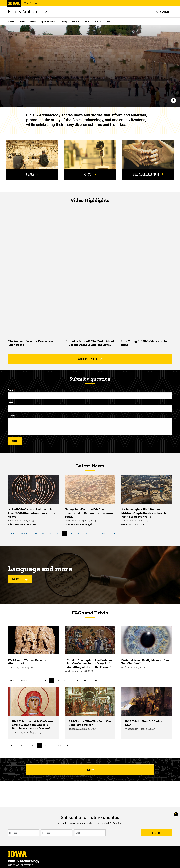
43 (66, 534)
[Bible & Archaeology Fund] (148, 154)
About (87, 22)
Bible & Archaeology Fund (148, 174)
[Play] (173, 100)
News (23, 22)
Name (11, 390)
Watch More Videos (90, 359)
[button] (162, 12)
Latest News (90, 466)
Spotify (64, 22)
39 (37, 533)
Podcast (90, 174)
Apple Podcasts (48, 22)
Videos (33, 22)
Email (10, 403)
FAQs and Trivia (90, 613)
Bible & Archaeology (28, 12)
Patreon (75, 22)
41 (51, 533)
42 (58, 533)
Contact (98, 22)
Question (12, 416)
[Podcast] (90, 154)
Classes (12, 22)
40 (44, 533)
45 (80, 533)
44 (73, 533)
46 (87, 533)
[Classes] (32, 154)
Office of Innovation (31, 3)
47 (94, 533)
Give (108, 22)
